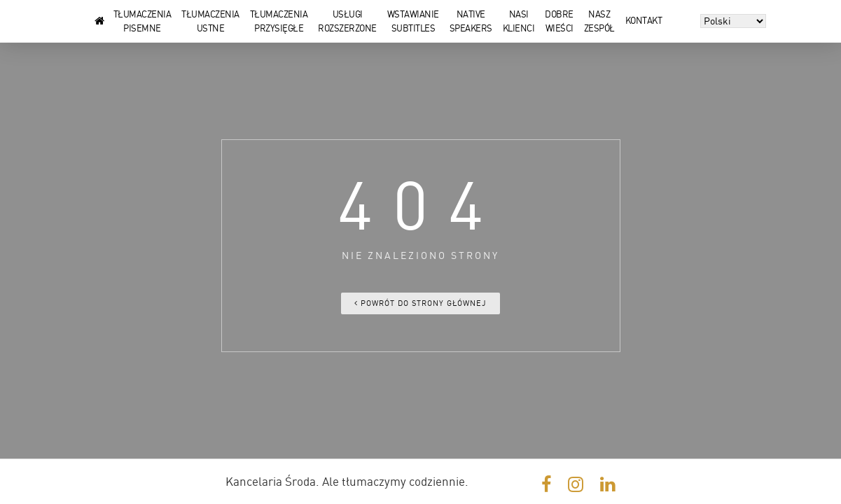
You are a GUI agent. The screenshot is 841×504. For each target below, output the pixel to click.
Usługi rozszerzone (347, 15)
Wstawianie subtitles (413, 15)
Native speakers (471, 15)
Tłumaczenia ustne (210, 15)
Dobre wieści (559, 15)
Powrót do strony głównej (420, 303)
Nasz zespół (599, 15)
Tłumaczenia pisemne (143, 15)
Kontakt (644, 21)
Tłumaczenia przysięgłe (279, 15)
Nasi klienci (519, 15)
